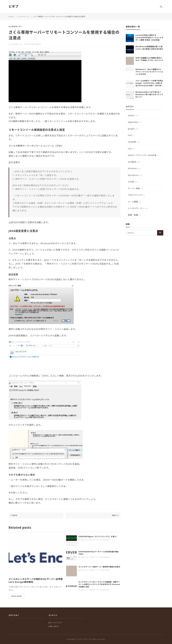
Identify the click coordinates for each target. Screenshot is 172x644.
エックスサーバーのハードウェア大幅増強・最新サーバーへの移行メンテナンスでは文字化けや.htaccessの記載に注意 (99, 584)
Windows (134, 168)
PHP (131, 135)
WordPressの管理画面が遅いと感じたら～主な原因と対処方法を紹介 (149, 48)
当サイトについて (55, 623)
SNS (131, 149)
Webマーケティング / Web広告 (144, 155)
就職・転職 (134, 215)
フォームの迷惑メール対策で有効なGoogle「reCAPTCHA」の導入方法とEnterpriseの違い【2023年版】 (149, 84)
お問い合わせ (54, 626)
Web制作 (134, 162)
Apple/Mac (135, 122)
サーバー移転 (135, 188)
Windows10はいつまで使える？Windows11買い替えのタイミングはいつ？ (149, 94)
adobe (133, 115)
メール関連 (134, 202)
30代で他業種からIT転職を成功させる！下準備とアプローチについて (149, 59)
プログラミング (136, 195)
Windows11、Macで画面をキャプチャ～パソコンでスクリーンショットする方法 (149, 72)
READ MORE (17, 596)
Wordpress (135, 175)
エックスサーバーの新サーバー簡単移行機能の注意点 (99, 567)
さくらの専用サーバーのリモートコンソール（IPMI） (36, 146)
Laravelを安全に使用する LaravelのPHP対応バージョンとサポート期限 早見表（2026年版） (149, 38)
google (133, 129)
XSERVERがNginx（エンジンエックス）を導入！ (98, 537)
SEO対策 (134, 142)
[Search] (161, 7)
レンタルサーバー (15, 26)
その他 (133, 182)
